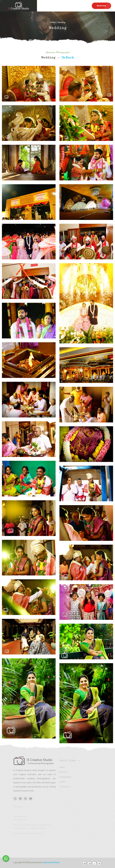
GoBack (68, 57)
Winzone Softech (51, 862)
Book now (101, 6)
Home (53, 22)
